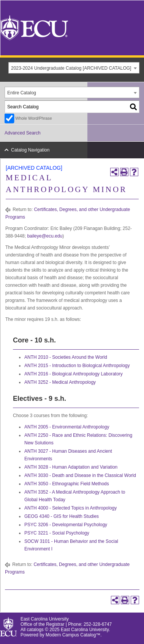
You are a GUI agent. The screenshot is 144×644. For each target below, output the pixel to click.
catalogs (35, 630)
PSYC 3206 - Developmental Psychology (66, 525)
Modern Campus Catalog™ (73, 635)
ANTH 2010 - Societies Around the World (66, 357)
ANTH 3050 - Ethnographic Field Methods (67, 484)
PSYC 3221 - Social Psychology (57, 533)
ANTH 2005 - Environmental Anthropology (67, 427)
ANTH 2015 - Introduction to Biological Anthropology (77, 366)
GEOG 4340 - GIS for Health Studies (62, 516)
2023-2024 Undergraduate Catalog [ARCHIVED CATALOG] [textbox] (71, 68)
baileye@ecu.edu (45, 236)
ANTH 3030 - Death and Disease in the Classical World (80, 475)
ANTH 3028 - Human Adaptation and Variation (71, 467)
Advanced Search (23, 133)
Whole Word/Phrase (33, 118)
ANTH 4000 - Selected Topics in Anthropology (70, 508)
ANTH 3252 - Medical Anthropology (60, 382)
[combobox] (74, 68)
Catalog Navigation (30, 150)
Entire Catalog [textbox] (22, 93)
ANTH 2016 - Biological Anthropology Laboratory (74, 374)
